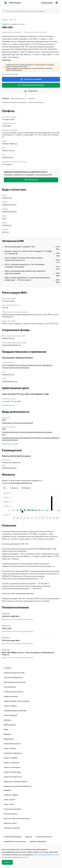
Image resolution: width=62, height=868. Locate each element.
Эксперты (7, 720)
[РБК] (5, 3)
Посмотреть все (8, 405)
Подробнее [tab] (6, 60)
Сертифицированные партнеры (15, 710)
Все (5, 488)
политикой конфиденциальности (16, 857)
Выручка (14, 488)
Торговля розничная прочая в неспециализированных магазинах (27, 432)
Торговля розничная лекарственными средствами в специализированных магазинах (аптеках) (31, 439)
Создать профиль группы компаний (17, 701)
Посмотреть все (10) (10, 444)
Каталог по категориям (12, 767)
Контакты (7, 790)
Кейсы (6, 729)
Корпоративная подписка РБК (15, 682)
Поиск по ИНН (9, 804)
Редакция (29, 836)
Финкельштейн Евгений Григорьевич (16, 456)
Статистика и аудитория (12, 809)
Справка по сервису (11, 795)
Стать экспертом (10, 687)
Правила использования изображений (17, 786)
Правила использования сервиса (15, 781)
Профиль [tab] (6, 98)
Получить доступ (31, 180)
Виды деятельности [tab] (19, 98)
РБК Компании (15, 3)
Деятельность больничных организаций (17, 423)
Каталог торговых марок (13, 772)
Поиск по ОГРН (9, 799)
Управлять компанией (31, 79)
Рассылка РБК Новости (44, 836)
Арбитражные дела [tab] (36, 102)
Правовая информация (38, 841)
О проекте (7, 668)
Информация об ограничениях (15, 841)
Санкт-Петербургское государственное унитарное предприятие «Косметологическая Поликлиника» (27, 366)
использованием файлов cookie (47, 854)
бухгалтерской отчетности (21, 483)
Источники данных (11, 814)
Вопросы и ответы (10, 823)
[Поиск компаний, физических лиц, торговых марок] (31, 11)
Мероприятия (9, 739)
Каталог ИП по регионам (13, 777)
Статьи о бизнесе (10, 748)
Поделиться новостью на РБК (14, 672)
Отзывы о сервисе (10, 706)
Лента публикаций (10, 715)
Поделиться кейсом (11, 696)
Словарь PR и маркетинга (13, 753)
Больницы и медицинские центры (36, 32)
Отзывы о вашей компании (13, 691)
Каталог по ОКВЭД (10, 758)
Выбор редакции (10, 724)
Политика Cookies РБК (12, 828)
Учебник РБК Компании (12, 743)
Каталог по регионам (11, 762)
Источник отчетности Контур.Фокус (17, 818)
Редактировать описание (10, 74)
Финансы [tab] (32, 98)
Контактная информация (13, 836)
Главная (5, 19)
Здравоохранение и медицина (12, 32)
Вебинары (7, 734)
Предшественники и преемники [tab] (14, 102)
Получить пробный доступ (13, 677)
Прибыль (26, 488)
